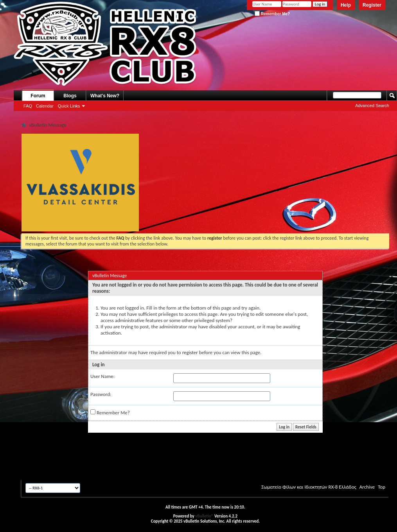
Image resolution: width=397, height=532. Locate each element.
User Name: (102, 376)
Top (382, 487)
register (190, 352)
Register (372, 5)
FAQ (28, 106)
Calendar (45, 106)
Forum (38, 96)
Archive (367, 487)
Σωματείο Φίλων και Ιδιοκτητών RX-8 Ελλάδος (309, 487)
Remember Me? (272, 14)
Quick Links (69, 106)
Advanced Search (372, 106)
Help (346, 5)
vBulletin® (204, 516)
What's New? (105, 96)
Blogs (70, 96)
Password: (101, 394)
